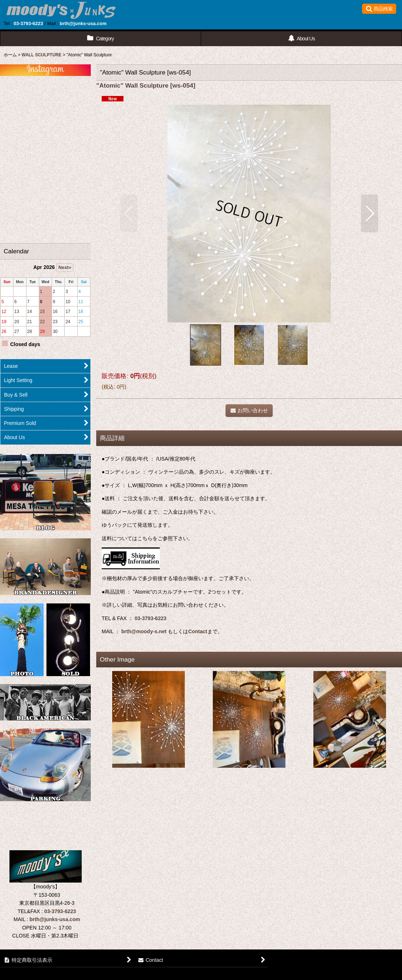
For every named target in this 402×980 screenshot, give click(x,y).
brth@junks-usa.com (83, 23)
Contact (198, 631)
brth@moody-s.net (144, 631)
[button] (379, 9)
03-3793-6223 (28, 23)
